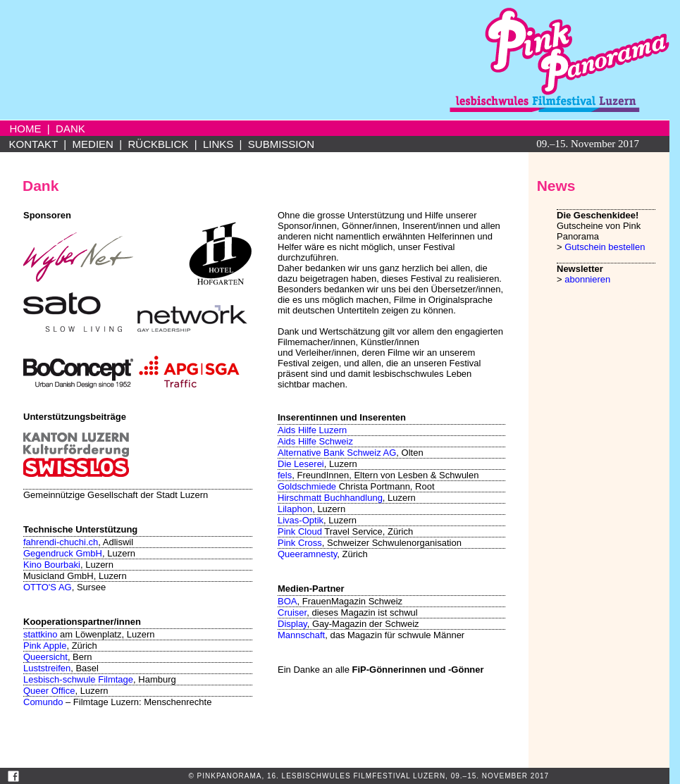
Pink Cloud (300, 531)
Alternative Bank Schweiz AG (337, 453)
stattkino (40, 634)
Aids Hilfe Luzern (312, 430)
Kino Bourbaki (52, 565)
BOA (287, 601)
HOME (26, 129)
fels (285, 475)
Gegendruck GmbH (63, 553)
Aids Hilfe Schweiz (315, 441)
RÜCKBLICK (158, 144)
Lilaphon (295, 509)
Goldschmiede (307, 486)
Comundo (43, 702)
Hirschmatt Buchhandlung (330, 498)
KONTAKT (33, 144)
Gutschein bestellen (605, 247)
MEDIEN (93, 144)
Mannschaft (301, 635)
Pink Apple (45, 646)
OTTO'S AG (48, 587)
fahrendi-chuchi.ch (61, 542)
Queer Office (49, 691)
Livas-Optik (301, 520)
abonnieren (587, 279)
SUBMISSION (281, 144)
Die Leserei (301, 464)
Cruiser (292, 612)
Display (292, 624)
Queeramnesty (307, 554)
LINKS (218, 144)
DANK (70, 129)
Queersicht (45, 657)
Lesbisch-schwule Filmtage (78, 679)
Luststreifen (47, 668)
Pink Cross (300, 543)
